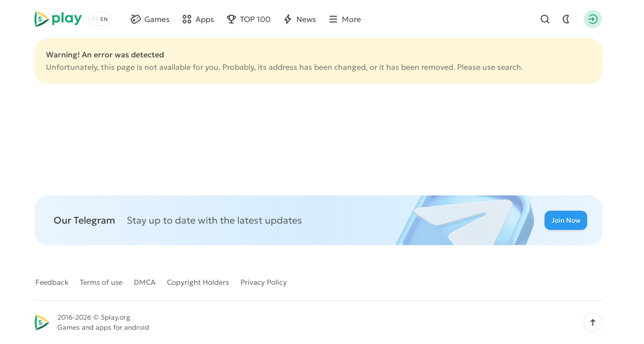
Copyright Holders (198, 282)
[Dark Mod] (566, 19)
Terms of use (101, 282)
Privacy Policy (264, 282)
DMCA (145, 282)
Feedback (52, 282)
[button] (593, 322)
